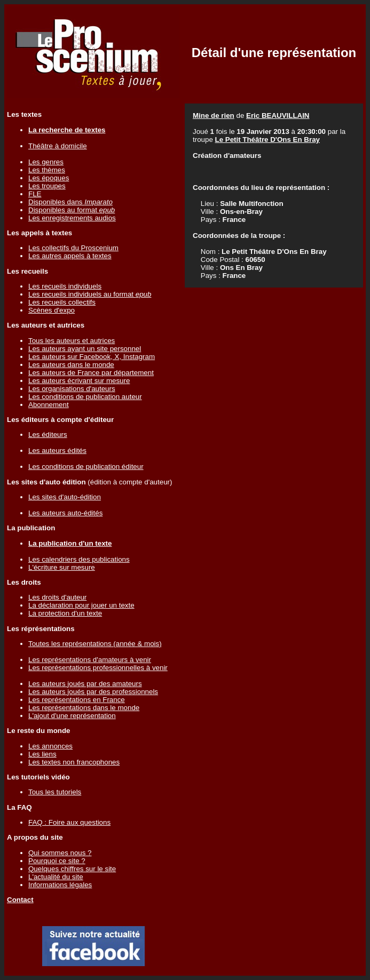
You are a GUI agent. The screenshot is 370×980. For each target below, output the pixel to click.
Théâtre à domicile (58, 146)
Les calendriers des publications (79, 559)
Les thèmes (47, 170)
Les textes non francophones (74, 762)
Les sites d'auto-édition (65, 497)
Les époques (49, 178)
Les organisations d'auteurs (72, 389)
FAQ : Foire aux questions (69, 822)
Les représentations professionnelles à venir (98, 668)
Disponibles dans (70, 202)
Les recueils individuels (65, 286)
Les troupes (47, 186)
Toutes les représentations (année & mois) (95, 644)
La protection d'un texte (65, 613)
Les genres (46, 162)
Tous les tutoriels (55, 792)
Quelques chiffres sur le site (72, 869)
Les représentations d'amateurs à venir (90, 660)
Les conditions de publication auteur (85, 397)
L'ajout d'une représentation (72, 716)
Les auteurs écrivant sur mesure (79, 381)
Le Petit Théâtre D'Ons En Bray (267, 140)
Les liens (42, 754)
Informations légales (60, 885)
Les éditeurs (48, 435)
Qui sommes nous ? (60, 853)
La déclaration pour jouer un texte (81, 605)
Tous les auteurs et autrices (72, 341)
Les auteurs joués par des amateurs (85, 684)
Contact (20, 900)
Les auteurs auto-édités (65, 513)
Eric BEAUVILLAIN (278, 115)
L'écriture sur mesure (62, 567)
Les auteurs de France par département (91, 373)
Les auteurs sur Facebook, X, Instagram (92, 357)
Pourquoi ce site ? (57, 861)
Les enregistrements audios (72, 218)
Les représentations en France (77, 700)
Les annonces (50, 746)
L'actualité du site (56, 877)
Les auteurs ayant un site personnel (85, 349)
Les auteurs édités (57, 451)
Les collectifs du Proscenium (73, 248)
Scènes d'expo (52, 310)
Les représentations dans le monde (84, 708)
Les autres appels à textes (70, 256)
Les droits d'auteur (57, 597)
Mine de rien (214, 115)
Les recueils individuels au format (90, 294)
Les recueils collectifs (62, 302)
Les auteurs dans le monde (71, 365)
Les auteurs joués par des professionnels (93, 692)
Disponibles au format (72, 210)
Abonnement (49, 405)
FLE (35, 194)
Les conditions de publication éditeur (86, 467)
